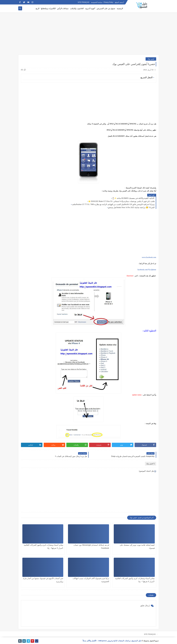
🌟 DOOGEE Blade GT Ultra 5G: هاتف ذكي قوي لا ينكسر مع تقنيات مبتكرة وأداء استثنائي (121, 201)
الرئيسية (120, 9)
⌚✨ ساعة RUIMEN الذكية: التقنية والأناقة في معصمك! (133, 198)
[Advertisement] (89, 35)
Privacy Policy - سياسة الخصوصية (102, 2)
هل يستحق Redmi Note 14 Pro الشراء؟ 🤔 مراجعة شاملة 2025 (131, 207)
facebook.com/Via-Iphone (147, 270)
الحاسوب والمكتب (77, 9)
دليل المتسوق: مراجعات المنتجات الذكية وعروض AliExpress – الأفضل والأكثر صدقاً (112, 641)
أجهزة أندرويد (90, 9)
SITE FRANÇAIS (84, 2)
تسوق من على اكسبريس (106, 9)
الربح (38, 9)
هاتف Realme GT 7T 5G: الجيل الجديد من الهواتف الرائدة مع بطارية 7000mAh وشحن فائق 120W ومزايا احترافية (113, 204)
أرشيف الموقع (119, 2)
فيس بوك (151, 59)
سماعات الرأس (63, 9)
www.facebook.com (149, 257)
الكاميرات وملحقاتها (48, 9)
